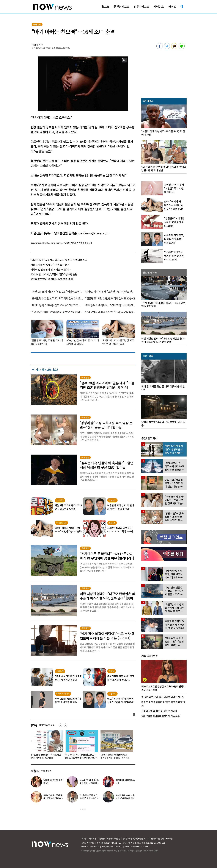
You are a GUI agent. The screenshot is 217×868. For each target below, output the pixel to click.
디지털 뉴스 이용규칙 (156, 839)
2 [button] (83, 809)
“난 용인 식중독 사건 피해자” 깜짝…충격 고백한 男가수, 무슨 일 (89, 798)
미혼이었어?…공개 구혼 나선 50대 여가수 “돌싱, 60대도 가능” (53, 798)
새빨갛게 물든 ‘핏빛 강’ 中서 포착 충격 (50, 265)
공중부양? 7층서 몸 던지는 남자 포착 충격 (52, 279)
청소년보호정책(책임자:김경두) (134, 839)
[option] (46, 746)
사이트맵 (169, 839)
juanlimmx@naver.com (93, 233)
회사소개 (92, 839)
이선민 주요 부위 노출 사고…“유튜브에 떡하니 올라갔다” (125, 798)
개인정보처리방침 (113, 839)
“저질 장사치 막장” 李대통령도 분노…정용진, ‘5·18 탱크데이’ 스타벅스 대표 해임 (115, 758)
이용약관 (101, 839)
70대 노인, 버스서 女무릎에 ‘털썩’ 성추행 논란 (54, 274)
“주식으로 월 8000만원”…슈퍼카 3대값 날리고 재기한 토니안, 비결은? (80, 756)
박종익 (35, 45)
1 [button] (81, 809)
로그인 (84, 839)
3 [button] (85, 809)
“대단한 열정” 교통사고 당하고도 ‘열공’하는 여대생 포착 (59, 260)
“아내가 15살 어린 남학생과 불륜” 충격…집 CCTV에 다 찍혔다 (44, 756)
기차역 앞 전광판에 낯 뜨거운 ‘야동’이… (51, 270)
